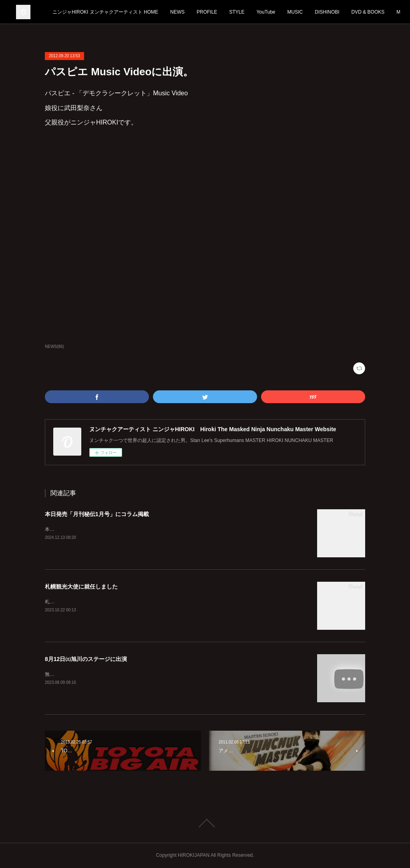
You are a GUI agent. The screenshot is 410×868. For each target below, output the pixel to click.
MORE (380, 12)
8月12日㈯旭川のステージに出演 (86, 659)
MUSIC (353, 12)
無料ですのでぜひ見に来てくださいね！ (88, 674)
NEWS (235, 12)
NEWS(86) (54, 347)
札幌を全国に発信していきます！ (81, 602)
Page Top (205, 823)
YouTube (323, 12)
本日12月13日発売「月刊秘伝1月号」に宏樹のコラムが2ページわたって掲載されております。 (147, 529)
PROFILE (264, 12)
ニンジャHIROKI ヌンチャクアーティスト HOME (163, 12)
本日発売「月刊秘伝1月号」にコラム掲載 (97, 514)
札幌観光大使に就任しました (81, 587)
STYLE (294, 12)
